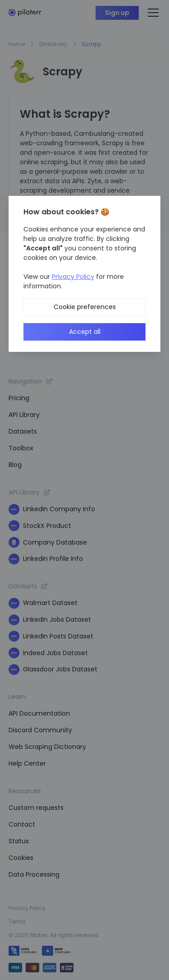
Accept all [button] (85, 332)
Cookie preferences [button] (85, 307)
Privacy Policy (73, 277)
